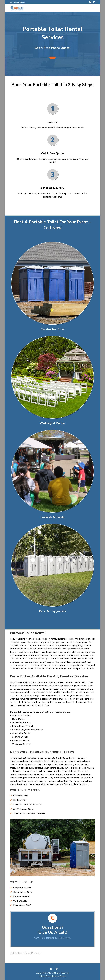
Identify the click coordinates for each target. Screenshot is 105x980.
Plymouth (36, 953)
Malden (26, 953)
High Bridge (16, 953)
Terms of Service (59, 976)
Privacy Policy (45, 976)
